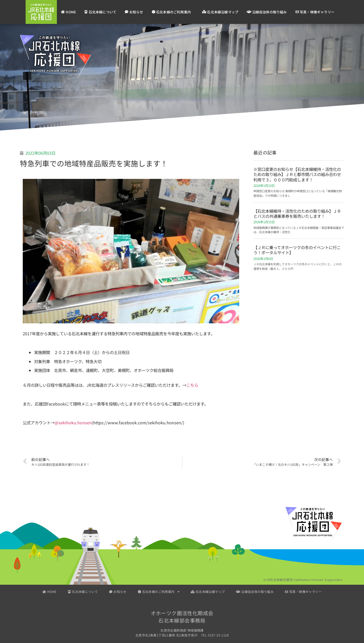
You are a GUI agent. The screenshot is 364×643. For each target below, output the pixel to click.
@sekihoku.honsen (73, 422)
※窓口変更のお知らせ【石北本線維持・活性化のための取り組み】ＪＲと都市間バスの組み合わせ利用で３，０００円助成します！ (297, 174)
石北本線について (100, 12)
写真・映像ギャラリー (315, 12)
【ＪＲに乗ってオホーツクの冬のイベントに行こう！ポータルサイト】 (297, 250)
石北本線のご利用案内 (173, 12)
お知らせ (134, 12)
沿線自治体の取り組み (267, 12)
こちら (192, 385)
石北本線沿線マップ (220, 12)
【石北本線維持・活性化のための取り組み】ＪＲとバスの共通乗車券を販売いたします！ (297, 213)
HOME (68, 12)
